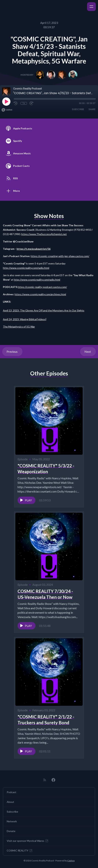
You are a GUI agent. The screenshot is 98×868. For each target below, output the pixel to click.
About (10, 802)
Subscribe (78, 109)
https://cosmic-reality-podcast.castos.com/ (42, 287)
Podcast (12, 792)
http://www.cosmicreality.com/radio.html (26, 268)
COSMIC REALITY (20, 851)
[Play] (6, 101)
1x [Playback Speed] (24, 103)
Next (88, 352)
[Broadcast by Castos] (7, 110)
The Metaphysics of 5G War (19, 327)
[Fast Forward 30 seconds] (32, 103)
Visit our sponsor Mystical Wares (28, 841)
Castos (71, 861)
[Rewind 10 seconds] (16, 103)
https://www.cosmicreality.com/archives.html (40, 294)
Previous (12, 352)
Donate (11, 831)
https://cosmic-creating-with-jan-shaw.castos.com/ (60, 256)
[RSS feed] (45, 780)
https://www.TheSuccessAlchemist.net (44, 234)
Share (92, 109)
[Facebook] (53, 780)
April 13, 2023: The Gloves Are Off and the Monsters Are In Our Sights (44, 310)
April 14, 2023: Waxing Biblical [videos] (25, 319)
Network (12, 821)
